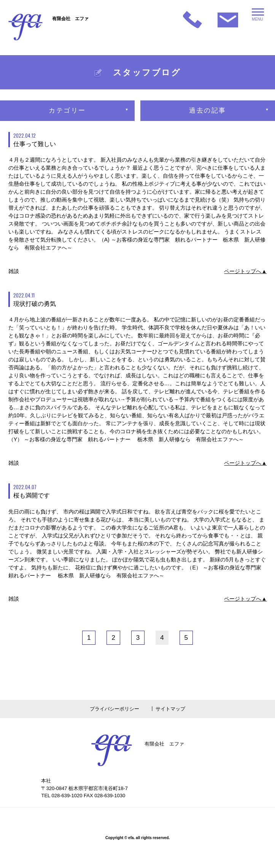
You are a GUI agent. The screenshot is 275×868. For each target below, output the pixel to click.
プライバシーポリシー (114, 709)
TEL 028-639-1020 (62, 796)
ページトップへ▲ (245, 271)
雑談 (14, 271)
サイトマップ (170, 709)
